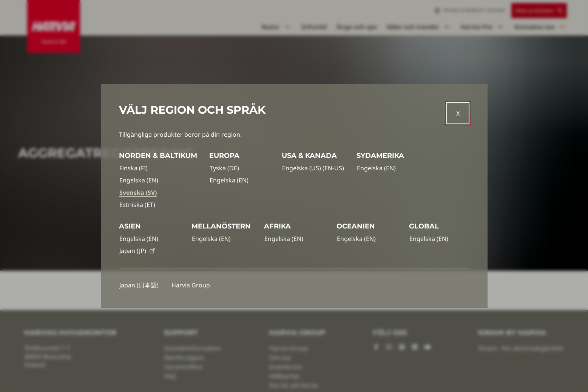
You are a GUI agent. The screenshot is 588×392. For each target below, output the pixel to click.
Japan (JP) (137, 251)
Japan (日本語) (139, 285)
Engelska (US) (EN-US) (313, 168)
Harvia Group (191, 285)
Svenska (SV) (138, 193)
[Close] (458, 113)
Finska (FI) (133, 168)
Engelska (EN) (139, 180)
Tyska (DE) (224, 168)
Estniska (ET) (137, 205)
